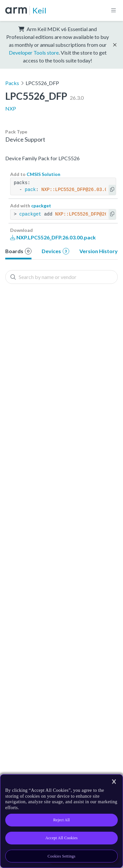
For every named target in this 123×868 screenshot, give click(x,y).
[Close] (114, 782)
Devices (55, 251)
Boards (18, 251)
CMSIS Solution (43, 174)
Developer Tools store (34, 52)
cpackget (41, 206)
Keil (39, 10)
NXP (11, 108)
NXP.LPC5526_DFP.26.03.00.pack (53, 237)
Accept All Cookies (61, 838)
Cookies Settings (61, 856)
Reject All (61, 820)
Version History (99, 251)
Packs (12, 83)
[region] (61, 821)
